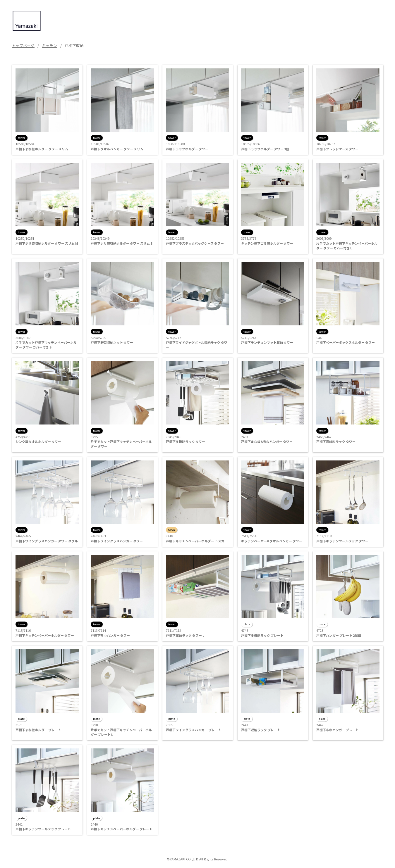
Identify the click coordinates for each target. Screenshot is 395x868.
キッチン (49, 45)
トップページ (23, 45)
